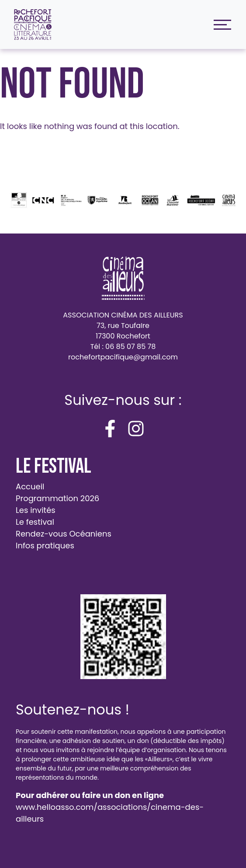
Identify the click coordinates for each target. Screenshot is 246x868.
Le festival (35, 522)
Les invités (36, 510)
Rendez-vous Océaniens (64, 534)
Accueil (30, 486)
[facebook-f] (110, 429)
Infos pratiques (45, 546)
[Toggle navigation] (220, 25)
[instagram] (136, 429)
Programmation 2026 (57, 498)
